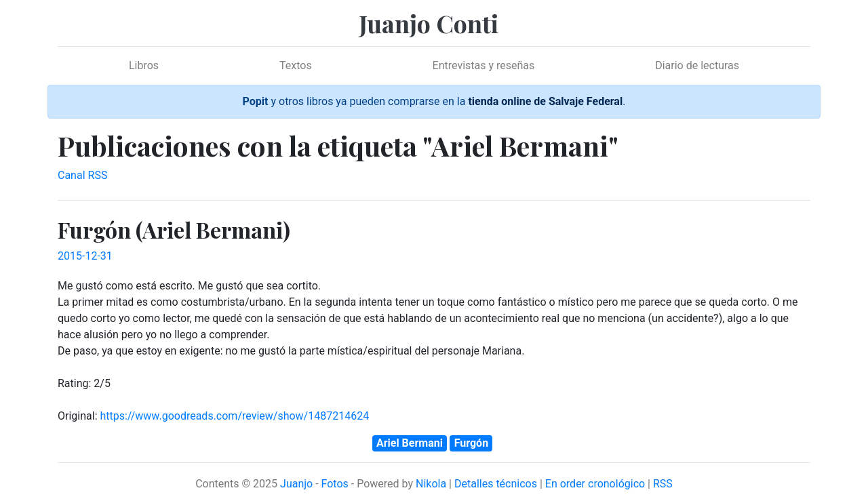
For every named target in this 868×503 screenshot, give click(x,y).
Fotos (335, 484)
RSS (663, 484)
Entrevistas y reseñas (484, 65)
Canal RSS (82, 175)
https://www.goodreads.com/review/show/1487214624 (234, 416)
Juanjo (296, 484)
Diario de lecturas (697, 65)
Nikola (431, 484)
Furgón (471, 443)
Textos (296, 65)
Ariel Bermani (410, 443)
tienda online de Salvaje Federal (545, 101)
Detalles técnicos (496, 484)
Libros (144, 65)
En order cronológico (595, 484)
